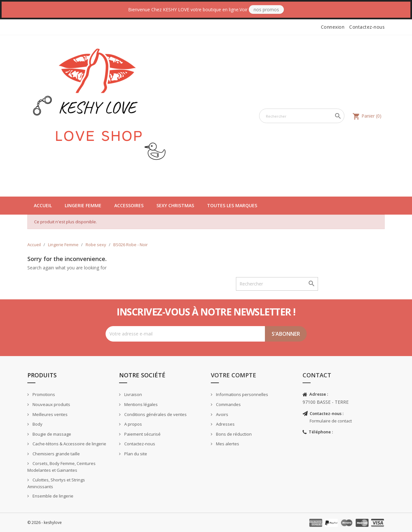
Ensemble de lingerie (52, 496)
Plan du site (135, 454)
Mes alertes (227, 444)
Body (37, 424)
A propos (133, 424)
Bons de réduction (233, 434)
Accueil (43, 205)
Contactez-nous (367, 27)
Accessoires (129, 205)
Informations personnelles (242, 394)
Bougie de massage (51, 434)
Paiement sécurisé (142, 434)
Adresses (225, 424)
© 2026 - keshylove (45, 522)
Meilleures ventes (50, 414)
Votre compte (234, 375)
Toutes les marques (232, 205)
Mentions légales (140, 404)
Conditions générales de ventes (155, 414)
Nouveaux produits (51, 404)
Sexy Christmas (175, 205)
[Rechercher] (302, 116)
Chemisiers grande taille (56, 454)
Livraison (133, 394)
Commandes (228, 404)
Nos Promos (266, 10)
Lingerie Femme (83, 205)
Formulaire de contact (331, 421)
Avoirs (222, 414)
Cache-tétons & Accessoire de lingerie (69, 444)
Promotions (43, 394)
